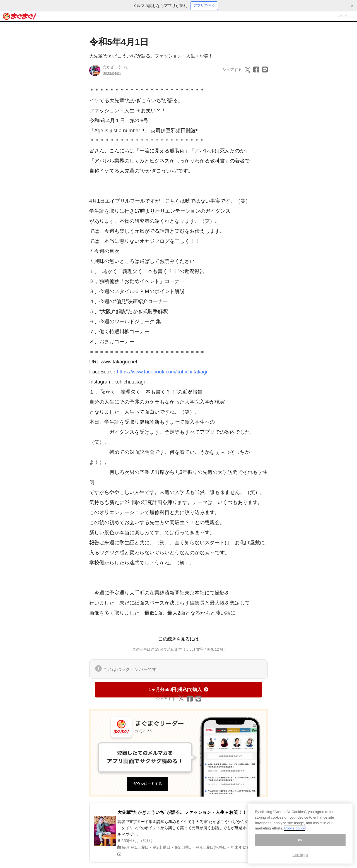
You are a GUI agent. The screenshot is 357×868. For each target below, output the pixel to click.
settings (300, 858)
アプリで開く (204, 6)
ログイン (342, 17)
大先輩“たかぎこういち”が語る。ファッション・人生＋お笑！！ (153, 57)
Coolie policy (295, 831)
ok (300, 843)
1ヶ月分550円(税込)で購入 (178, 690)
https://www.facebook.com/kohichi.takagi (162, 373)
